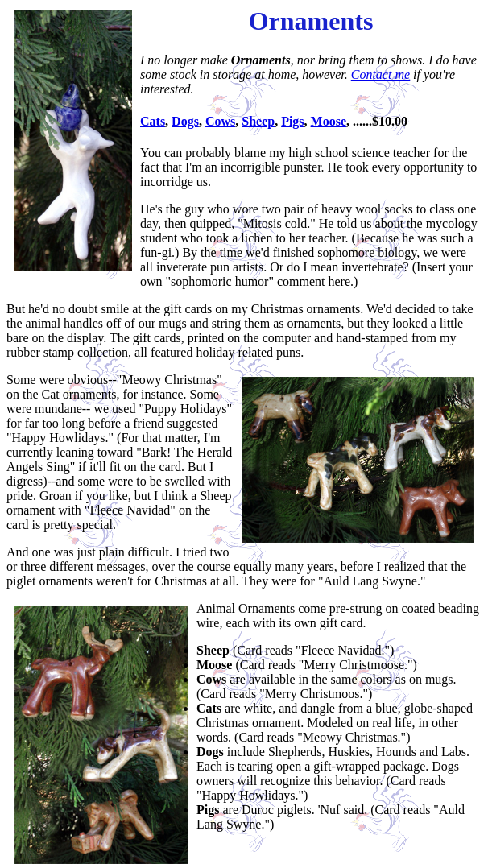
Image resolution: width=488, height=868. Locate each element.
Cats (153, 121)
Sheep (258, 121)
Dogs (185, 121)
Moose (329, 121)
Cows (220, 121)
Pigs (292, 121)
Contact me (380, 74)
